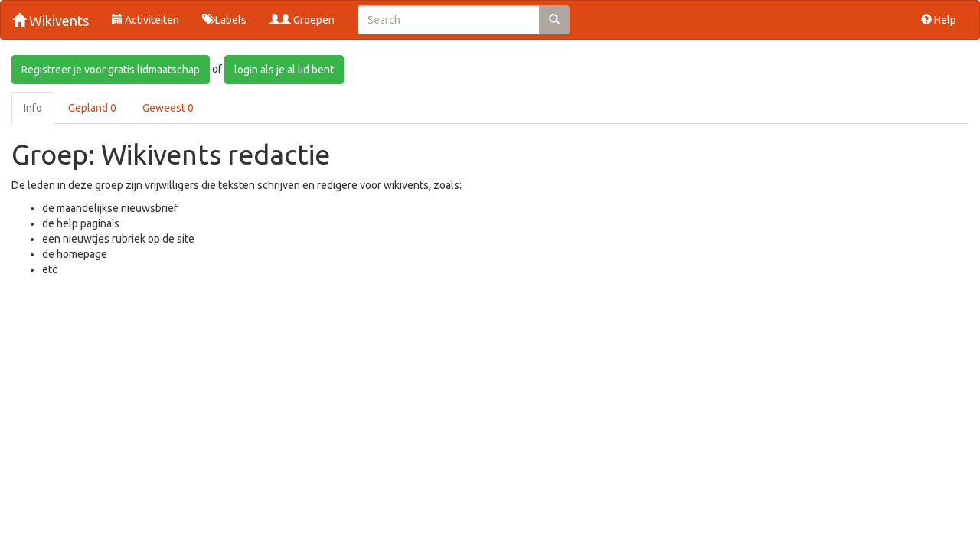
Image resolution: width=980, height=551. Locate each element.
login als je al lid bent (284, 70)
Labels (224, 20)
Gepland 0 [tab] (92, 108)
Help (939, 20)
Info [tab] (33, 108)
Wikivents (51, 21)
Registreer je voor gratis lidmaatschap (111, 70)
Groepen (302, 20)
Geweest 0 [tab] (168, 108)
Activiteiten (145, 20)
